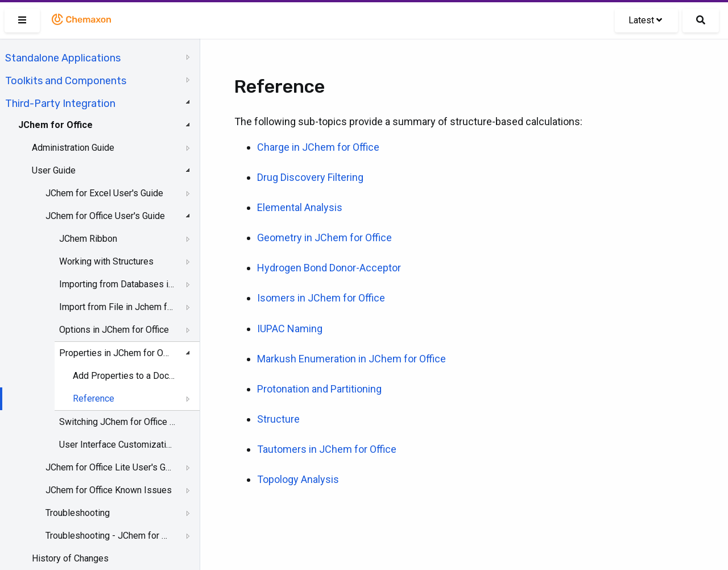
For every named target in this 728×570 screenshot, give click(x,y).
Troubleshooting (78, 513)
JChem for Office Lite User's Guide (109, 467)
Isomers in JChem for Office (321, 298)
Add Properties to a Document (125, 376)
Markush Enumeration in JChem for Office (351, 359)
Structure (278, 419)
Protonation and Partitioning (319, 389)
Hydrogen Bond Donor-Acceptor (329, 268)
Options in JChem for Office (114, 330)
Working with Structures (106, 261)
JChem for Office (55, 125)
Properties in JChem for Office (117, 353)
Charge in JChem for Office (318, 147)
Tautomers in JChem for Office (327, 449)
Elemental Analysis (300, 207)
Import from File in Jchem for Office (117, 307)
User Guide (54, 170)
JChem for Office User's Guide (105, 216)
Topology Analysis (298, 479)
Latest (645, 20)
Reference (94, 398)
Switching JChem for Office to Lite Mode (117, 422)
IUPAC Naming (290, 329)
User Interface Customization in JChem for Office (117, 445)
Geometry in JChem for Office (324, 238)
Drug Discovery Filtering (310, 177)
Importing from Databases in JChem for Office (117, 284)
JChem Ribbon (88, 239)
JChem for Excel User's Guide (104, 193)
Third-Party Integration (60, 104)
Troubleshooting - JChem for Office (109, 536)
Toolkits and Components (66, 81)
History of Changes (70, 558)
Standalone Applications (63, 58)
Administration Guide (73, 148)
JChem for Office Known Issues (109, 490)
